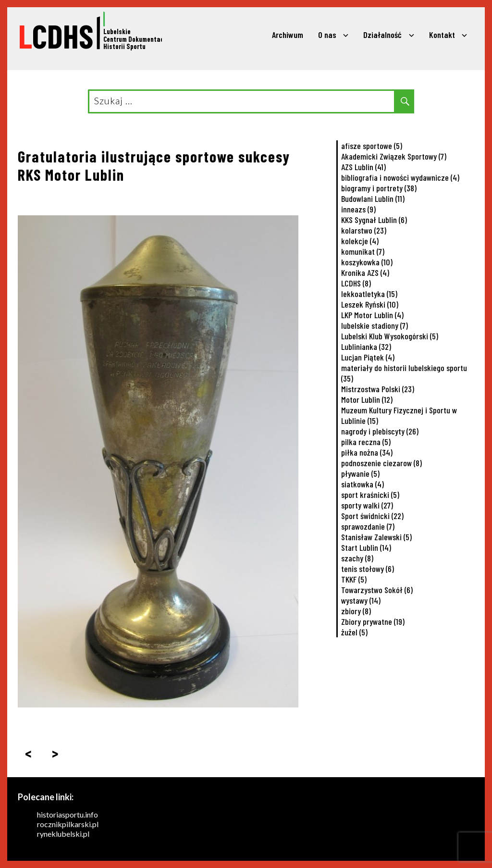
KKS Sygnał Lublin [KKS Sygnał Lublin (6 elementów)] (374, 220)
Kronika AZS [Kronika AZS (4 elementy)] (365, 273)
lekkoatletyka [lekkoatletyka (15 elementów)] (369, 294)
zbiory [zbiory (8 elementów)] (356, 611)
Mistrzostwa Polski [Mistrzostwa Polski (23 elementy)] (378, 389)
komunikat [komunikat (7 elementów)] (363, 251)
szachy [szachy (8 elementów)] (357, 558)
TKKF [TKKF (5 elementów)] (354, 579)
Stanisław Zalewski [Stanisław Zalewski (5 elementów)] (376, 537)
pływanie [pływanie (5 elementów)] (360, 473)
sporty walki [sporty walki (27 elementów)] (367, 505)
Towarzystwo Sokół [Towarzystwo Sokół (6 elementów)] (377, 590)
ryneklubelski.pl (63, 834)
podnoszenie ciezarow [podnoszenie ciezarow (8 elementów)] (381, 463)
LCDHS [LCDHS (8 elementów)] (356, 283)
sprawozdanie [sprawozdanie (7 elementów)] (368, 526)
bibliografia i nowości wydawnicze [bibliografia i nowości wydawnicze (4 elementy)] (400, 177)
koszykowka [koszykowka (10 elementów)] (367, 262)
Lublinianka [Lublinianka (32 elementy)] (366, 347)
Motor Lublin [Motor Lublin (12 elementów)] (367, 399)
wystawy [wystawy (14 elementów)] (361, 600)
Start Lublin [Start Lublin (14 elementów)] (366, 547)
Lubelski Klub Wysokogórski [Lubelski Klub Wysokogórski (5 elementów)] (390, 336)
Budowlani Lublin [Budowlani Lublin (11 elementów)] (373, 198)
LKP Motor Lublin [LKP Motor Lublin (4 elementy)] (372, 315)
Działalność (382, 35)
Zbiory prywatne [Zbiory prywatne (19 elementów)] (373, 621)
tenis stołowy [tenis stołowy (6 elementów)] (368, 569)
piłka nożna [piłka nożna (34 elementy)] (367, 452)
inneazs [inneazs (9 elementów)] (358, 209)
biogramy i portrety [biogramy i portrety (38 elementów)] (379, 188)
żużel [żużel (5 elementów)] (354, 632)
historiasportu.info (68, 814)
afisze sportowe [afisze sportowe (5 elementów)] (372, 146)
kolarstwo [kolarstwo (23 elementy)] (364, 230)
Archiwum (288, 35)
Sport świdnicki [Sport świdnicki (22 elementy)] (372, 516)
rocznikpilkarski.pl (68, 824)
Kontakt (442, 35)
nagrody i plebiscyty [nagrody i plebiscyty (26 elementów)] (380, 431)
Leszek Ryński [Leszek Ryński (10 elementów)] (370, 304)
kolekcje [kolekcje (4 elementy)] (360, 241)
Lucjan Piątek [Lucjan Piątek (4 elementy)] (368, 357)
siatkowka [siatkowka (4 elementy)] (363, 484)
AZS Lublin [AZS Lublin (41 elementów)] (363, 167)
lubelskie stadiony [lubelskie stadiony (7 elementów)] (375, 325)
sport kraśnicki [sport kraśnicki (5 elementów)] (370, 495)
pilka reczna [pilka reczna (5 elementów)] (366, 442)
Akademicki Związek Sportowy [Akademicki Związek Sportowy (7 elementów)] (394, 156)
